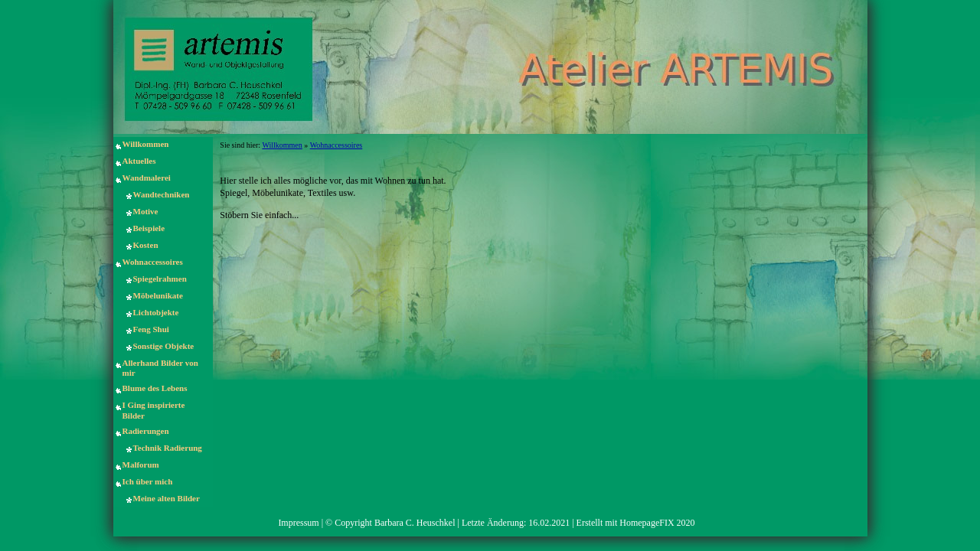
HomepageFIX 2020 (657, 523)
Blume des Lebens (155, 388)
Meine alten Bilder (167, 498)
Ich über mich (148, 481)
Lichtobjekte (156, 312)
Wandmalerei (147, 178)
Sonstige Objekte (164, 346)
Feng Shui (151, 329)
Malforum (141, 465)
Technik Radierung (168, 448)
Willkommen (146, 144)
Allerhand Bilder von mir (160, 368)
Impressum (298, 523)
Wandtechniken (162, 194)
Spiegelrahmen (160, 279)
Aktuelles (139, 161)
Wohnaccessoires (153, 262)
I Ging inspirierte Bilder (154, 410)
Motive (146, 211)
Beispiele (149, 228)
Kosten (146, 245)
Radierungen (146, 431)
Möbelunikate (158, 295)
